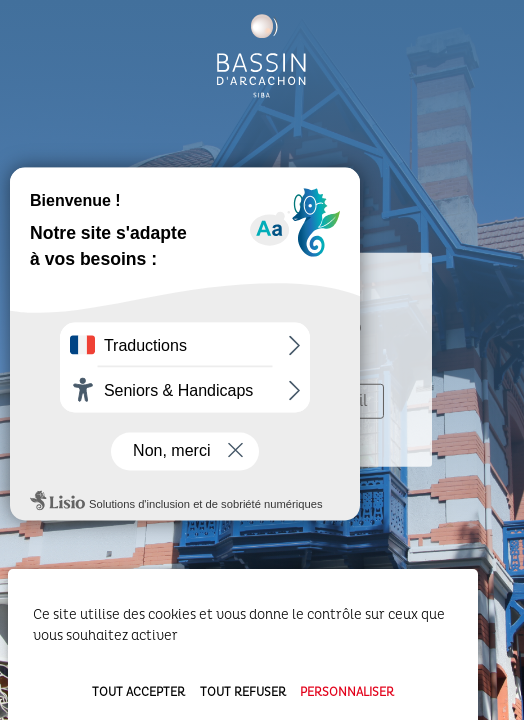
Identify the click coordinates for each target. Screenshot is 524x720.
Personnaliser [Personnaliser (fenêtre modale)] (347, 692)
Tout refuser (243, 692)
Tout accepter (138, 692)
